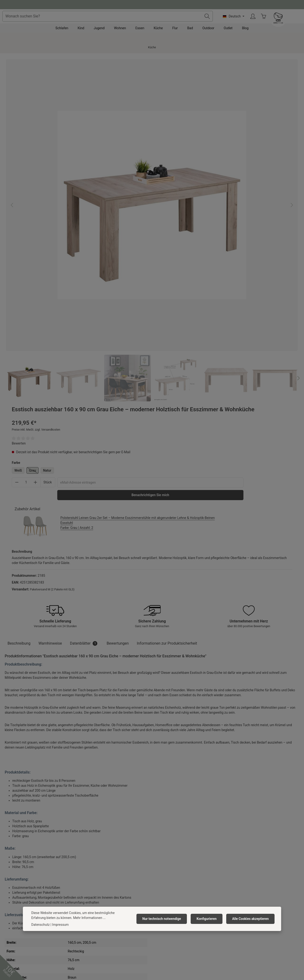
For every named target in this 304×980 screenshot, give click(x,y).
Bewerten (170, 114)
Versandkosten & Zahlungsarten (178, 867)
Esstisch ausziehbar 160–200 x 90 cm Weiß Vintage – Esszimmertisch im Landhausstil (93, 786)
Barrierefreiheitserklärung (97, 897)
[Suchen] (240, 23)
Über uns (85, 859)
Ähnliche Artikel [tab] (23, 714)
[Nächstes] (147, 229)
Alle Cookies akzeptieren (251, 919)
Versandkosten (141, 967)
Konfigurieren (209, 919)
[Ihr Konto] (286, 23)
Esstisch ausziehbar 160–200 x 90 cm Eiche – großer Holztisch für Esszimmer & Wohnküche (152, 786)
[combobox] (143, 23)
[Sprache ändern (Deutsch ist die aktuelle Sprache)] (266, 23)
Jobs (82, 867)
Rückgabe (162, 882)
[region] (77, 156)
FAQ (157, 889)
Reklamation (164, 874)
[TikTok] (170, 943)
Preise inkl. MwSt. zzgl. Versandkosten (187, 101)
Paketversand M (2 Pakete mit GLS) (203, 278)
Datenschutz (88, 882)
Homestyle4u (90, 847)
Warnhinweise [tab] (50, 337)
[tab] (19, 337)
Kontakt (160, 859)
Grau (185, 142)
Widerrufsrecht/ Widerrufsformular (180, 897)
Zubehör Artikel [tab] (178, 193)
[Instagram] (158, 943)
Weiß (169, 141)
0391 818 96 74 (19, 873)
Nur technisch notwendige (166, 919)
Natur (198, 141)
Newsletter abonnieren (95, 904)
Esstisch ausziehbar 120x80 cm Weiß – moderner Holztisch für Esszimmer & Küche (30, 786)
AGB (82, 874)
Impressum (87, 889)
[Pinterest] (146, 943)
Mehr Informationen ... (74, 918)
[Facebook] (134, 943)
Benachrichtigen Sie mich (205, 179)
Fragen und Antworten (152, 4)
